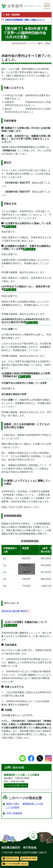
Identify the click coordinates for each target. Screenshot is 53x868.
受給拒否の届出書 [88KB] (16, 611)
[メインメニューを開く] (47, 6)
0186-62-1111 (10, 858)
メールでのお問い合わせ (16, 785)
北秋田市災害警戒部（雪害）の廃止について (25, 20)
